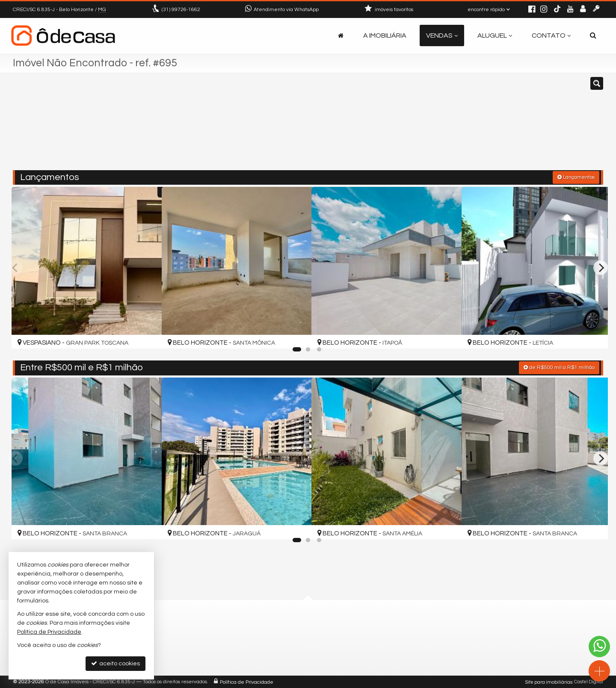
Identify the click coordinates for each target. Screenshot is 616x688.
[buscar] (483, 125)
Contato (551, 35)
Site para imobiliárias (549, 681)
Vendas (442, 35)
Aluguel (495, 35)
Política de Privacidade (247, 681)
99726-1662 (181, 10)
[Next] (601, 267)
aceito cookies (115, 663)
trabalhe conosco (247, 659)
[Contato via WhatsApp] (599, 647)
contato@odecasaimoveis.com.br (271, 648)
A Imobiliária (385, 35)
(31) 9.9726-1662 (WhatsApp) (263, 638)
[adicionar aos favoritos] (146, 334)
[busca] (593, 35)
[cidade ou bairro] (403, 125)
